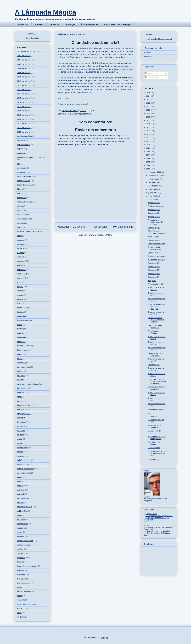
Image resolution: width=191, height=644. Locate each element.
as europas (22, 168)
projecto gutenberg (25, 507)
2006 (149, 158)
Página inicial (99, 227)
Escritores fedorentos (156, 244)
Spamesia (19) (154, 253)
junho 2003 (153, 193)
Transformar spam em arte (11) (157, 300)
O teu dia (149, 519)
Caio (147, 525)
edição (20, 265)
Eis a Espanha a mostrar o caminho (157, 232)
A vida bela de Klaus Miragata (157, 518)
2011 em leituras (24, 81)
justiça (20, 401)
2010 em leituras (24, 77)
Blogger (104, 638)
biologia (20, 193)
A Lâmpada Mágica (45, 12)
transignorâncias (24, 579)
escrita (20, 282)
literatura (87, 114)
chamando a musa (25, 202)
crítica (20, 227)
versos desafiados (25, 591)
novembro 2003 (155, 175)
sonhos (20, 549)
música (20, 452)
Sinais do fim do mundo (154, 432)
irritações (21, 392)
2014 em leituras (24, 94)
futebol (20, 329)
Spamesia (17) (154, 267)
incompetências (23, 367)
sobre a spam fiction (25, 541)
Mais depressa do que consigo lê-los (157, 438)
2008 (149, 152)
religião (20, 528)
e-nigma (21, 253)
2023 (149, 99)
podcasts (21, 477)
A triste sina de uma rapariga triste (159, 516)
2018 (149, 117)
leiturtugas (21, 422)
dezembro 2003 (155, 172)
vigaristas (21, 600)
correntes (21, 223)
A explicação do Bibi (156, 284)
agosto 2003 (154, 186)
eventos (20, 295)
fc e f (70, 114)
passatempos (23, 464)
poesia (20, 481)
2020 (149, 110)
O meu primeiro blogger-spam (155, 248)
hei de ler (21, 342)
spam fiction (22, 553)
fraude (20, 325)
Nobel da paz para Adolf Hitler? (155, 354)
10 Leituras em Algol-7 (26, 51)
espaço (20, 287)
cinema (20, 210)
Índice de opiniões (90, 24)
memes (20, 443)
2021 (149, 106)
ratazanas (21, 519)
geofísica (21, 333)
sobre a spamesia (24, 545)
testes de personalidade (27, 566)
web (19, 613)
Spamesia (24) (154, 210)
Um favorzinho (154, 365)
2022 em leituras (24, 128)
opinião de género (24, 460)
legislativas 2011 (24, 414)
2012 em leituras (24, 85)
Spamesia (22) (154, 217)
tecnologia (21, 562)
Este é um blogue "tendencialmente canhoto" (156, 320)
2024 (149, 96)
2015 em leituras (24, 98)
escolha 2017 (23, 274)
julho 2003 (153, 189)
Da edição (54, 24)
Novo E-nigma (154, 237)
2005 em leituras (24, 64)
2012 (149, 138)
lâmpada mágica (24, 405)
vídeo (20, 596)
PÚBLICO (96, 63)
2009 (149, 148)
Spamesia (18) (154, 263)
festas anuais (23, 308)
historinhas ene (23, 350)
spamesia (21, 558)
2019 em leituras (24, 115)
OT (149, 413)
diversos (21, 248)
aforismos (21, 140)
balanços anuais (24, 181)
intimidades (22, 388)
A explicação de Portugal (154, 332)
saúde (20, 532)
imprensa (78, 114)
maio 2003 (153, 196)
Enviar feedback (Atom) (101, 235)
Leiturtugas (70, 24)
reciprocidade (23, 524)
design (20, 236)
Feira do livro (153, 199)
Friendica (147, 56)
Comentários (152, 78)
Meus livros (23, 24)
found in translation (25, 320)
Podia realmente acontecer (154, 426)
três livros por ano (24, 583)
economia (21, 261)
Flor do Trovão (151, 514)
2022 (149, 103)
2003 (149, 169)
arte (19, 164)
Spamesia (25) (154, 203)
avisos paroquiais (24, 176)
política (20, 486)
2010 (149, 145)
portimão (21, 490)
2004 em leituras (24, 60)
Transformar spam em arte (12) (157, 294)
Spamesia (39, 24)
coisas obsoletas (24, 214)
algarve (20, 149)
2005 (149, 162)
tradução (21, 570)
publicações (22, 511)
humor (20, 354)
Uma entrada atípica (156, 409)
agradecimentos (24, 145)
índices (20, 371)
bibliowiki (21, 189)
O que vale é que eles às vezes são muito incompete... (157, 381)
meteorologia (22, 448)
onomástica (22, 456)
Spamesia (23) (154, 213)
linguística (21, 431)
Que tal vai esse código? (154, 443)
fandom (20, 299)
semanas (21, 536)
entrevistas (22, 270)
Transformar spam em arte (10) (157, 313)
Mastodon (147, 52)
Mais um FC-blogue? (156, 260)
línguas (20, 426)
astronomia (22, 172)
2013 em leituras (24, 90)
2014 (149, 131)
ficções (20, 312)
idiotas (20, 359)
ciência (20, 206)
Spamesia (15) (154, 274)
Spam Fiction (149, 510)
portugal (21, 494)
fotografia (21, 316)
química (20, 515)
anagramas (22, 153)
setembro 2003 (155, 182)
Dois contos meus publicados (155, 326)
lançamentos (22, 409)
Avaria (148, 521)
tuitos (19, 587)
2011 (149, 141)
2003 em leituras (24, 56)
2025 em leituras (24, 132)
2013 (149, 134)
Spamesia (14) (154, 277)
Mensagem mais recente (72, 227)
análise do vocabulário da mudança (31, 157)
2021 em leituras (24, 123)
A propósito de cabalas (157, 256)
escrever (21, 278)
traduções (21, 574)
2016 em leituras (24, 102)
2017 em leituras (24, 107)
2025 (149, 93)
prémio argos (22, 498)
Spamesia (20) (154, 240)
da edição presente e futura (28, 231)
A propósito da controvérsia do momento (155, 222)
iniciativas (21, 376)
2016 (149, 124)
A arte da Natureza (155, 206)
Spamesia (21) (154, 228)
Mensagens (151, 73)
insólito (20, 380)
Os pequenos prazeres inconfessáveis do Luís (157, 453)
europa (20, 291)
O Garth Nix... (153, 416)
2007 (149, 155)
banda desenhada (24, 185)
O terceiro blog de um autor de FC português (157, 306)
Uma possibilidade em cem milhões (157, 388)
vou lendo (21, 608)
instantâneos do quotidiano (28, 384)
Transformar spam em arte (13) (157, 288)
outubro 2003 (154, 179)
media (20, 439)
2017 (149, 120)
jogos (19, 397)
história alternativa (25, 346)
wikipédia (21, 617)
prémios (20, 502)
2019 (149, 113)
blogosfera (21, 198)
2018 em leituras (24, 111)
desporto (21, 240)
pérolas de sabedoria (26, 469)
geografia (21, 337)
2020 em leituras (24, 119)
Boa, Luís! (152, 281)
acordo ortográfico (25, 136)
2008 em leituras (24, 68)
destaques (21, 244)
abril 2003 (153, 460)
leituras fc (21, 418)
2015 (149, 127)
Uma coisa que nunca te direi (158, 531)
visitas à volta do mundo (27, 604)
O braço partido (154, 448)
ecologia (21, 257)
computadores (23, 219)
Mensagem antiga (123, 227)
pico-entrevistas (24, 473)
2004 (149, 165)
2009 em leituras (24, 73)
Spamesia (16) (154, 270)
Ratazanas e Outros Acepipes (118, 24)
